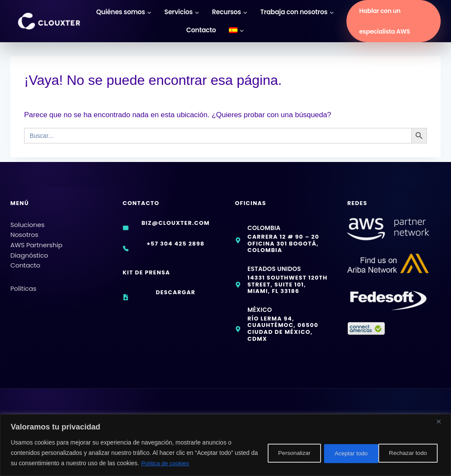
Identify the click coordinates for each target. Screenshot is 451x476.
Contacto (201, 30)
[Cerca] (442, 422)
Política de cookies (191, 464)
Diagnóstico (29, 250)
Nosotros (24, 230)
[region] (225, 445)
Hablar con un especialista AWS (384, 21)
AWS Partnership (36, 240)
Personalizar (281, 453)
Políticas (23, 284)
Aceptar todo (411, 453)
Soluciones (27, 220)
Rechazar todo (346, 453)
